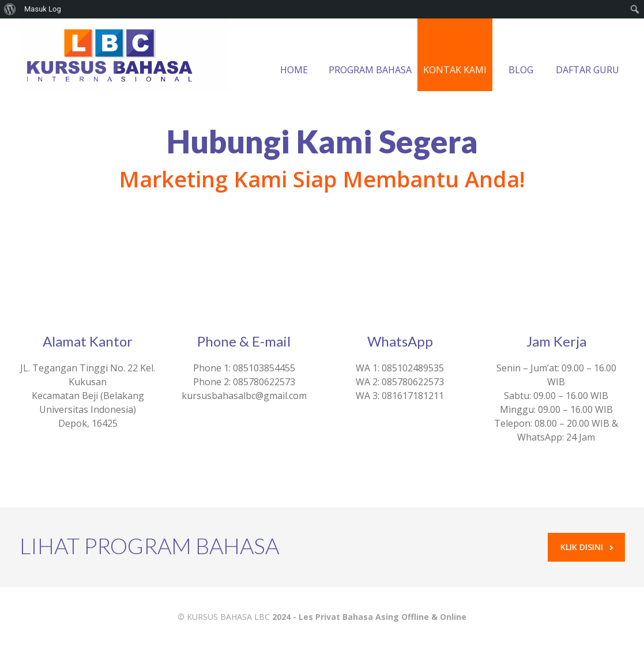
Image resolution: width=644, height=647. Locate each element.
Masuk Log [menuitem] (43, 9)
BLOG (521, 56)
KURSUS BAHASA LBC (228, 617)
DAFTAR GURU (587, 56)
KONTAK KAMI (455, 56)
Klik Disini (587, 547)
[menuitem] (10, 9)
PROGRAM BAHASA (370, 56)
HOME (294, 56)
